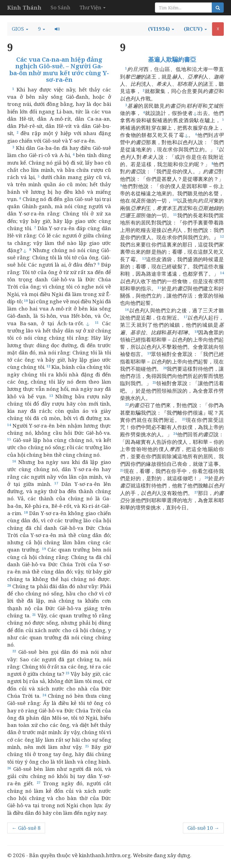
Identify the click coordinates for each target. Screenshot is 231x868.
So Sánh (60, 7)
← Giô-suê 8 (26, 828)
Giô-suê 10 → (203, 828)
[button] (20, 29)
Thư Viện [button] (92, 7)
